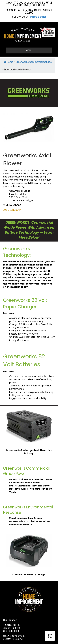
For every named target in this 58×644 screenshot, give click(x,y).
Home (9, 62)
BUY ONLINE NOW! (12, 210)
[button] (50, 636)
